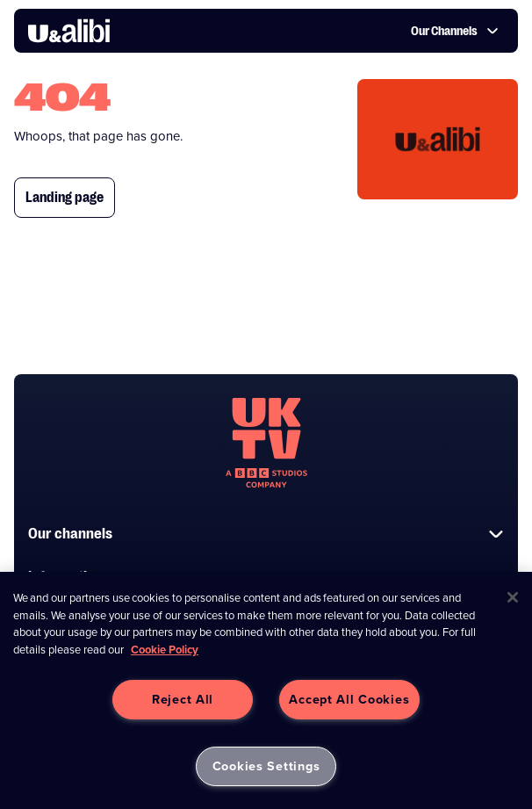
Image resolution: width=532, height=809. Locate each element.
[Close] (513, 597)
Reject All (183, 699)
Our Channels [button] (455, 31)
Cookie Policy (165, 650)
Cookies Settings (266, 766)
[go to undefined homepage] (266, 443)
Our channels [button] (266, 534)
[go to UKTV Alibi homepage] (69, 31)
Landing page (65, 198)
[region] (266, 690)
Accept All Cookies (349, 699)
